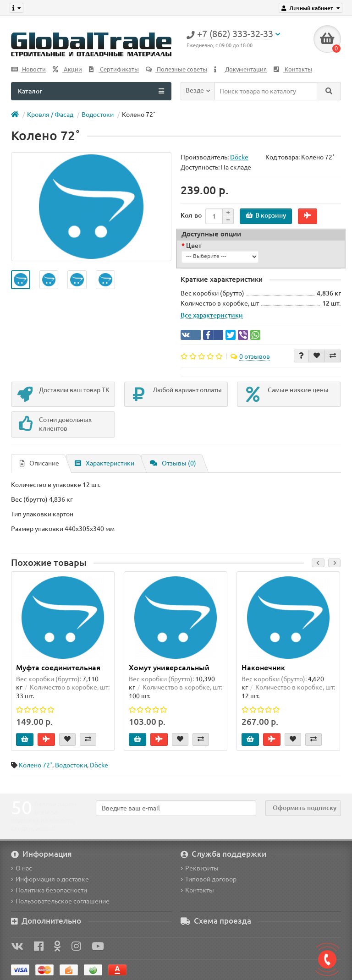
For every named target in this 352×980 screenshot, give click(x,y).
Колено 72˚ (36, 765)
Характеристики (104, 463)
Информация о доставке (50, 879)
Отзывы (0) (173, 463)
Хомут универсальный (169, 668)
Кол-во (191, 215)
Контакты (293, 69)
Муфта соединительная (58, 668)
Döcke (99, 765)
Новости (28, 69)
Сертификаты (114, 69)
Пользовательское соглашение (60, 901)
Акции (67, 69)
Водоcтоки (98, 115)
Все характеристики (212, 315)
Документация (240, 69)
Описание (39, 463)
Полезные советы (176, 69)
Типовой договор (209, 879)
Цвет (194, 246)
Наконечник (263, 668)
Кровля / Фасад (50, 115)
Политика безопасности (49, 890)
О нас (22, 868)
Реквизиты (200, 868)
